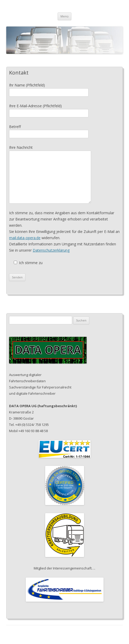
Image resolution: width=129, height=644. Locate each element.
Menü (64, 16)
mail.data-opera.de (25, 238)
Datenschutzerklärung (51, 250)
